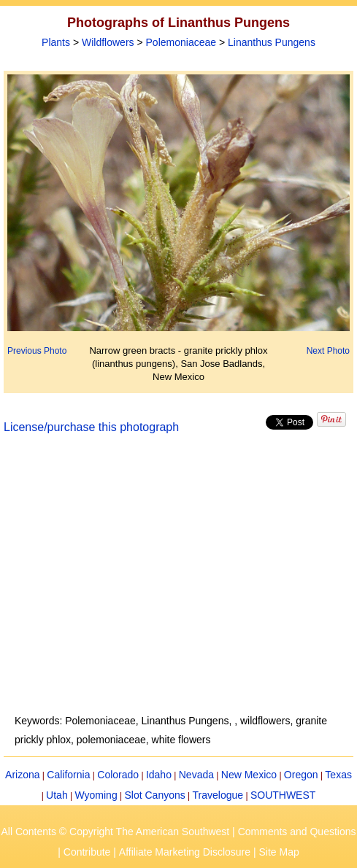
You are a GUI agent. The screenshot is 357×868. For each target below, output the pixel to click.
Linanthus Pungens (272, 42)
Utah (57, 795)
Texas (338, 775)
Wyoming (96, 795)
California (68, 775)
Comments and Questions (297, 832)
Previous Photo (37, 351)
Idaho (159, 775)
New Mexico (249, 775)
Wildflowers (108, 42)
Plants (56, 42)
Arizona (22, 775)
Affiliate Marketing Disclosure (185, 852)
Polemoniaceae (181, 42)
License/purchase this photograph (91, 427)
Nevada (196, 775)
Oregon (301, 775)
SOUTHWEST (283, 795)
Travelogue (218, 795)
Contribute (87, 852)
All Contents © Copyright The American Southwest (115, 832)
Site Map (279, 852)
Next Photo (328, 351)
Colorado (118, 775)
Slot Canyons (155, 795)
